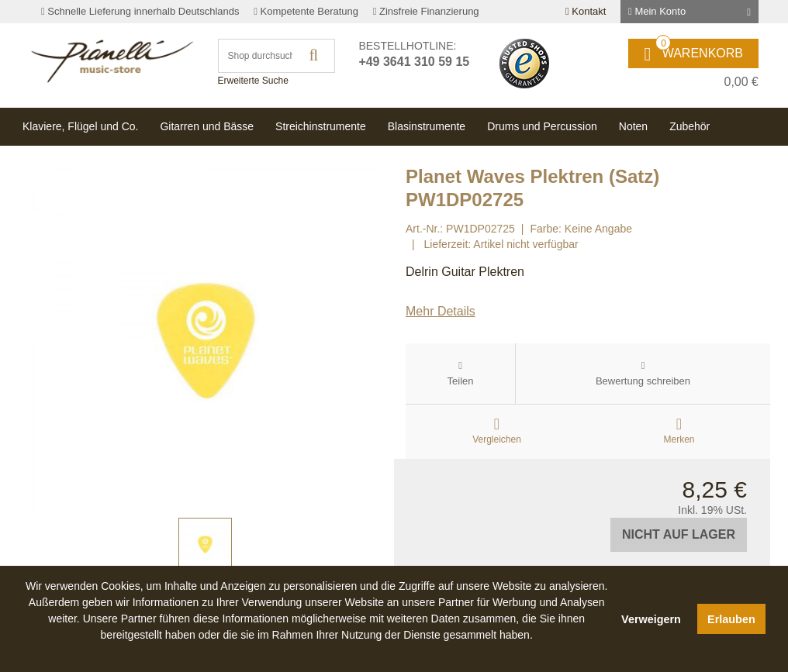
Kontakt (586, 11)
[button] (316, 653)
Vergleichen (497, 439)
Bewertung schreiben (643, 381)
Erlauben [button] (731, 619)
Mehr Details (441, 311)
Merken (679, 439)
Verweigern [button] (651, 619)
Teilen (461, 381)
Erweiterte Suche (253, 81)
